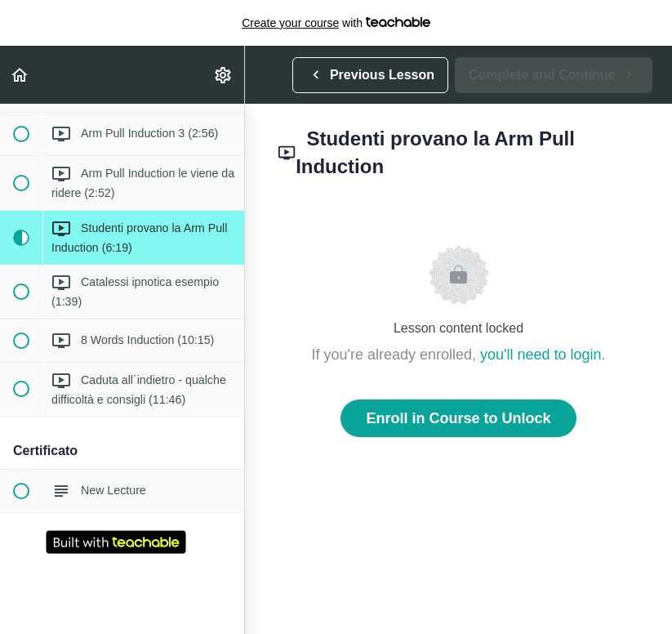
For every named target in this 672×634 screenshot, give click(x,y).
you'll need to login (541, 355)
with (336, 23)
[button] (20, 75)
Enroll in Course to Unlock (458, 418)
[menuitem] (224, 75)
